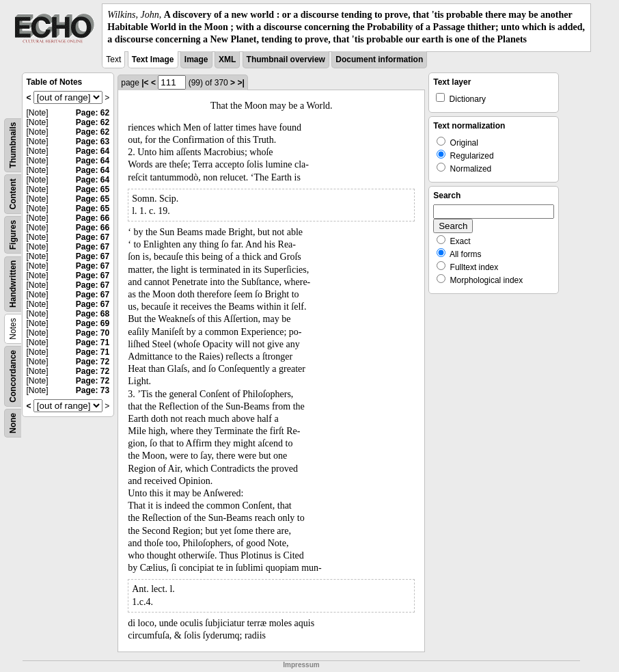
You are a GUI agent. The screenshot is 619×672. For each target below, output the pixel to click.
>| (240, 83)
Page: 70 (93, 333)
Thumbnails (13, 145)
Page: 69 (93, 323)
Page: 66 (93, 218)
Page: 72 (93, 362)
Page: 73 (93, 390)
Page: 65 (93, 189)
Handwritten (13, 283)
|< (145, 83)
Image (196, 59)
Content (13, 194)
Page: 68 (93, 314)
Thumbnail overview (286, 59)
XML (227, 59)
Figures (13, 234)
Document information (379, 59)
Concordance (13, 376)
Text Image (153, 59)
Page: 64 (93, 151)
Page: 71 (93, 342)
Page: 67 (93, 237)
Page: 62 (93, 113)
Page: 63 (93, 142)
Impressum (301, 665)
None (13, 423)
